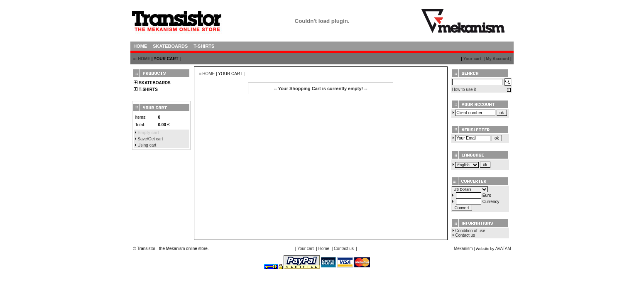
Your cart (472, 59)
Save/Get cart (150, 139)
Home (324, 249)
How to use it (464, 89)
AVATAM (503, 249)
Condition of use (470, 231)
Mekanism (463, 249)
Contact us (465, 235)
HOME (144, 59)
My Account (497, 59)
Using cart (147, 145)
